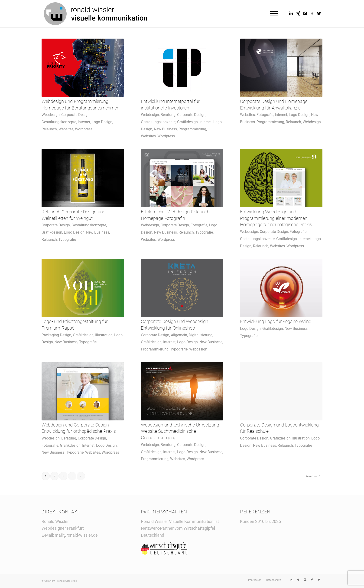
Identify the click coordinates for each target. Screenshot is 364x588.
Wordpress (84, 129)
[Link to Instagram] (305, 13)
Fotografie (265, 115)
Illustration (104, 335)
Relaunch (49, 129)
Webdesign (51, 115)
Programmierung (192, 129)
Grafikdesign (187, 122)
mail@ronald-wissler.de (76, 535)
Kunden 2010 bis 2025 (260, 521)
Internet (84, 122)
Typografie (67, 239)
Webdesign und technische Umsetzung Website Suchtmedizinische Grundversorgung (180, 431)
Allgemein (179, 335)
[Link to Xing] (298, 13)
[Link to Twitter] (319, 13)
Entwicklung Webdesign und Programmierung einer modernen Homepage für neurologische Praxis (276, 218)
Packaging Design (56, 335)
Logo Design (102, 122)
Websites (66, 129)
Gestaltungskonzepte (59, 122)
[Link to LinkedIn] (291, 13)
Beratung (168, 115)
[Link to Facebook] (312, 13)
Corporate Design (75, 115)
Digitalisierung (201, 335)
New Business (165, 129)
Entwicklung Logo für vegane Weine (276, 322)
